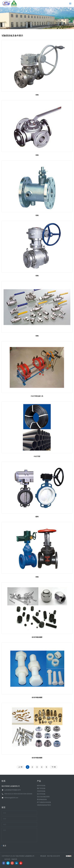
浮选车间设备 (41, 791)
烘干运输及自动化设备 (44, 802)
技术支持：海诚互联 (11, 859)
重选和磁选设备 (42, 799)
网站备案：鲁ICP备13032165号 (50, 856)
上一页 (20, 767)
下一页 (54, 767)
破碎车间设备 (41, 786)
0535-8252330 (18, 794)
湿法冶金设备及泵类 (43, 797)
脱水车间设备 (41, 794)
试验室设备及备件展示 (44, 805)
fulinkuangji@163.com (11, 798)
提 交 (5, 846)
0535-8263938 (28, 794)
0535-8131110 (9, 794)
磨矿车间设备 (41, 788)
